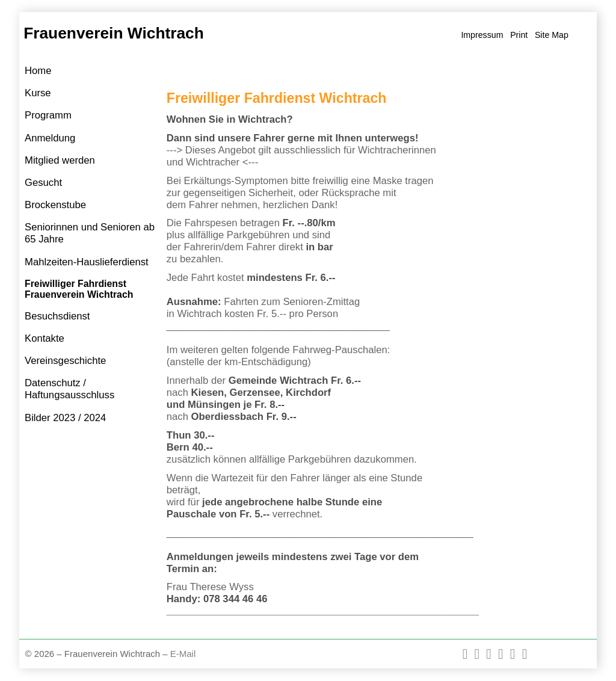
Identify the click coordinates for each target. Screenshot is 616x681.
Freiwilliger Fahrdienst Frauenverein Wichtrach (79, 289)
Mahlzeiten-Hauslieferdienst (87, 262)
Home (38, 71)
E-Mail (183, 654)
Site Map (552, 35)
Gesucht (43, 183)
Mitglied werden (60, 160)
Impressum (482, 35)
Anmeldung (50, 138)
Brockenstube (55, 205)
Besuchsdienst (57, 316)
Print (519, 35)
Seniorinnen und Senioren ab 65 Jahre (90, 233)
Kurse (38, 93)
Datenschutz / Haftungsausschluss (69, 389)
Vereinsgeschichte (65, 361)
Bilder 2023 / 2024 (65, 418)
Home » (182, 71)
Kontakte (45, 338)
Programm (48, 115)
